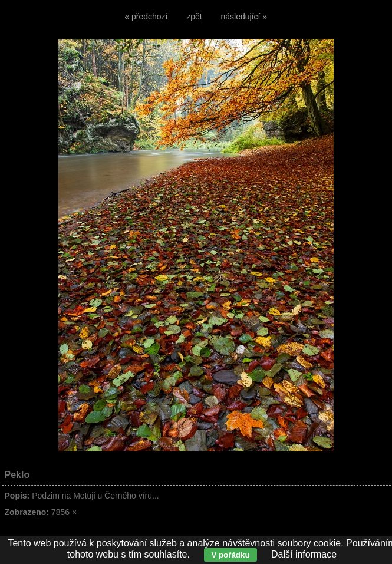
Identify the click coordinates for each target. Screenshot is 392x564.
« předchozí (146, 17)
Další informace (304, 554)
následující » (244, 17)
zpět (194, 17)
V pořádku (230, 555)
